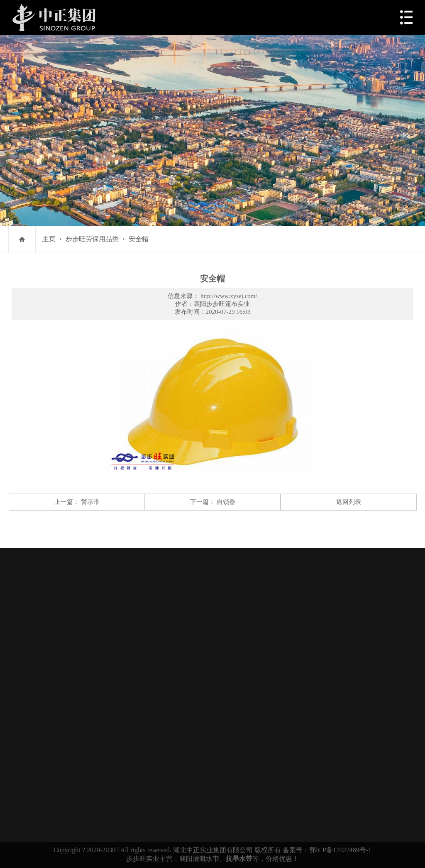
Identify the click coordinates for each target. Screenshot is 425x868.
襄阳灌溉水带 (199, 859)
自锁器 (226, 502)
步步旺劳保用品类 (92, 239)
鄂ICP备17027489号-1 (340, 850)
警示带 (90, 502)
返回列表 (349, 502)
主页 (49, 239)
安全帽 (139, 239)
